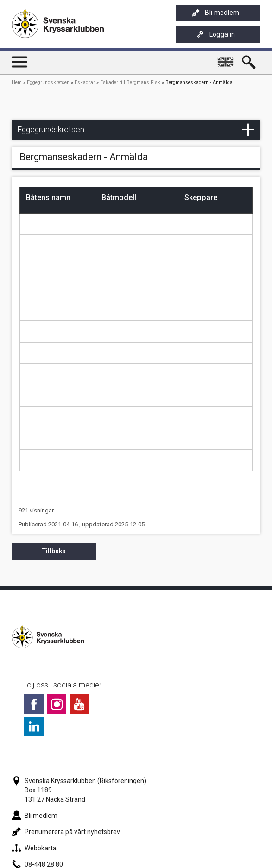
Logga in (216, 35)
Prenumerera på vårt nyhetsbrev (66, 832)
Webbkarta (34, 848)
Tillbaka (54, 551)
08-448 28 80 (37, 864)
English (227, 58)
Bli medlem (215, 13)
